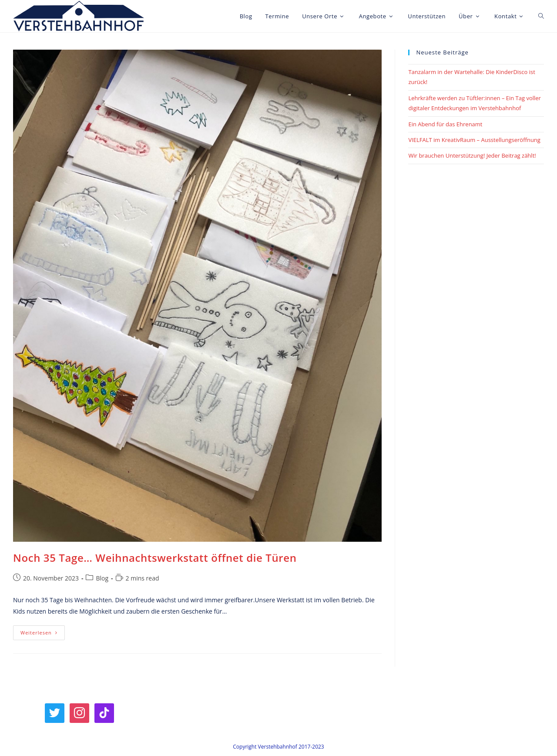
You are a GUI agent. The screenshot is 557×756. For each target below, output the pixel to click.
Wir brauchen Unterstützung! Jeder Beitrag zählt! (472, 155)
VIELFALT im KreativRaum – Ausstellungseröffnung (474, 140)
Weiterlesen (43, 634)
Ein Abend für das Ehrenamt (445, 124)
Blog (102, 578)
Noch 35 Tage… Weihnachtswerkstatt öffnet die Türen (155, 558)
